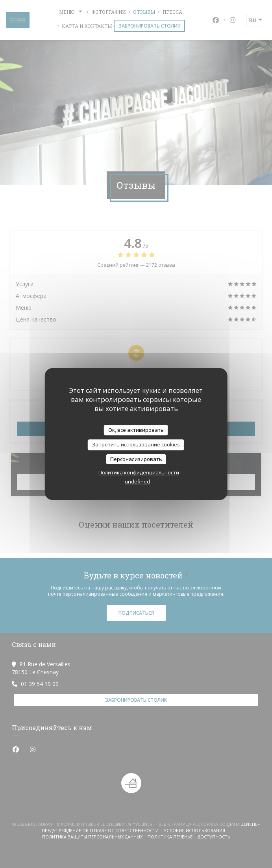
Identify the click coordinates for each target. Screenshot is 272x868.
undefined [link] (137, 481)
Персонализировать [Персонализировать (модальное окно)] (136, 459)
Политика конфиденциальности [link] (139, 472)
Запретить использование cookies (136, 444)
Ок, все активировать (136, 430)
